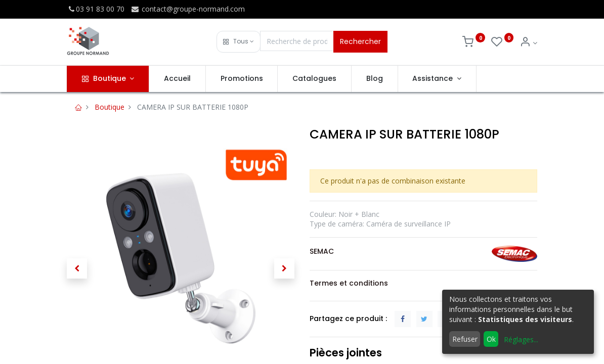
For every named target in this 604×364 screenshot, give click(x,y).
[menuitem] (177, 79)
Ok (491, 339)
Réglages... (521, 339)
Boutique (110, 107)
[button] (239, 42)
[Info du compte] (528, 43)
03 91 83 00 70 (96, 9)
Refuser (465, 339)
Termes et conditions (349, 283)
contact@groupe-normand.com (188, 9)
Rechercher (360, 41)
